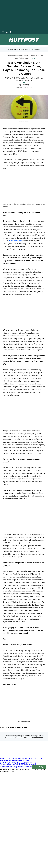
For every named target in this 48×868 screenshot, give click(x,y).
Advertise (10, 748)
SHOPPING (13, 746)
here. (33, 58)
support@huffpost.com (37, 723)
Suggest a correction (24, 707)
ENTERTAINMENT (19, 745)
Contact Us (17, 748)
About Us (3, 748)
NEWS (2, 745)
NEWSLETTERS (23, 746)
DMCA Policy (24, 750)
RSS (23, 748)
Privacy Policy (12, 753)
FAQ (25, 723)
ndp (22, 697)
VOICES (32, 745)
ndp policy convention (13, 703)
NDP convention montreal (14, 700)
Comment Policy (13, 750)
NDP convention (32, 697)
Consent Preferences (25, 753)
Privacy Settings (39, 753)
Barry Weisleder (11, 697)
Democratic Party (15, 241)
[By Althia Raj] (25, 85)
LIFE (27, 745)
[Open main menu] (3, 32)
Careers (30, 748)
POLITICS (8, 745)
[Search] (11, 32)
